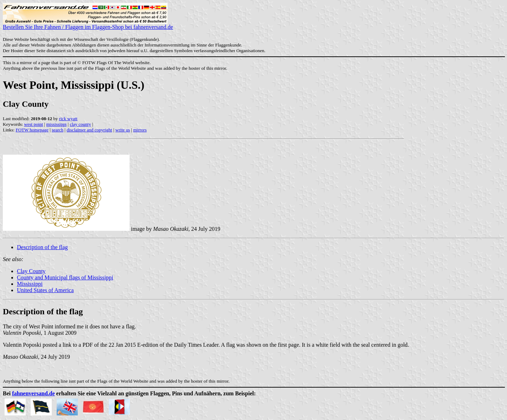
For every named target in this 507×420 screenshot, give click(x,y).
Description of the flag (42, 247)
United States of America (45, 290)
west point (33, 124)
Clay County (31, 271)
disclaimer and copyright (89, 130)
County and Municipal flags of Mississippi (65, 277)
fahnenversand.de (33, 393)
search (58, 130)
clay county (80, 124)
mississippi (56, 124)
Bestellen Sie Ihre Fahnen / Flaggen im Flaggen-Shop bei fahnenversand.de (88, 24)
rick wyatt (68, 119)
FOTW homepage (32, 130)
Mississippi (30, 284)
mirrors (140, 130)
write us (123, 130)
